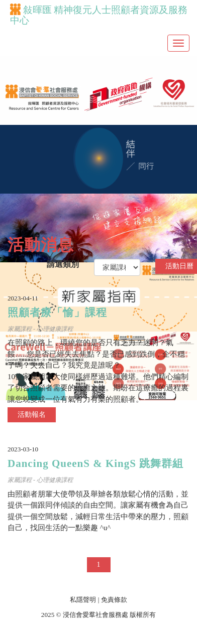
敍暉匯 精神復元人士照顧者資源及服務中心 (99, 15)
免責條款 (114, 600)
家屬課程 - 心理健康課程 (40, 329)
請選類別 (63, 264)
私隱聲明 (83, 600)
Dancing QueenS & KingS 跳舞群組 (95, 463)
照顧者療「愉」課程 (57, 312)
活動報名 (32, 415)
